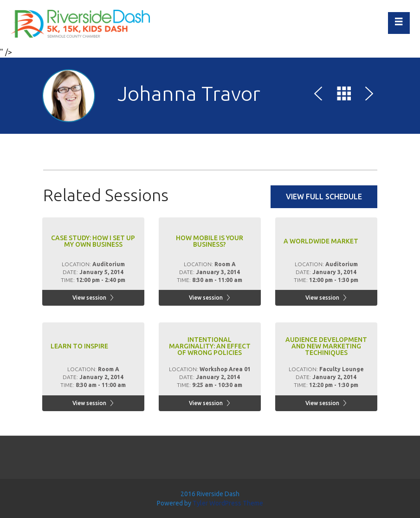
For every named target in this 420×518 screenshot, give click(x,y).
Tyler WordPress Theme (228, 503)
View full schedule (324, 197)
